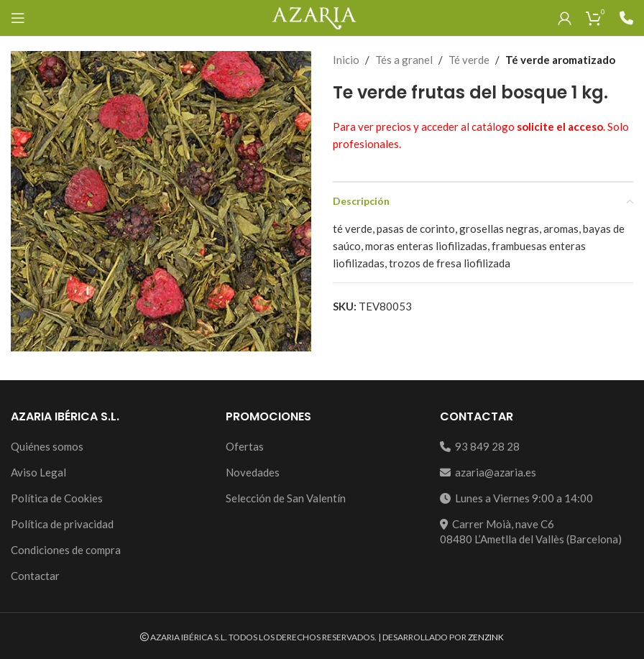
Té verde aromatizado (560, 60)
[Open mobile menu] (18, 18)
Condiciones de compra (66, 550)
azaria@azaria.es (488, 472)
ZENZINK (486, 637)
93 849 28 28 (480, 446)
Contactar (35, 576)
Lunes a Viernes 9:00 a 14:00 (516, 498)
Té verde (469, 60)
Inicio (346, 60)
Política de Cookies (57, 498)
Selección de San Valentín (286, 498)
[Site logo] (314, 17)
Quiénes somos (47, 446)
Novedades (253, 472)
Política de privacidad (62, 524)
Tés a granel (404, 60)
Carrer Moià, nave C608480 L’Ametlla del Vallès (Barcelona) (531, 531)
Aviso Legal (38, 472)
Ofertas (245, 446)
